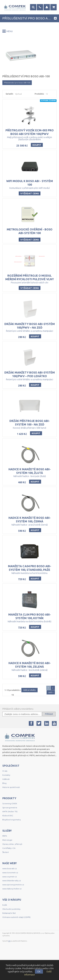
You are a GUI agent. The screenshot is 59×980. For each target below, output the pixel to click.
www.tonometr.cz (10, 892)
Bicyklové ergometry (12, 839)
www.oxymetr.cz (10, 896)
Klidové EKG (8, 835)
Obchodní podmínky (11, 929)
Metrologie (7, 860)
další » (51, 712)
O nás (5, 791)
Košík (5, 925)
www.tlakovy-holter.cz (12, 908)
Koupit (37, 147)
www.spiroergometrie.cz (13, 904)
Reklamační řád (9, 933)
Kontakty (6, 795)
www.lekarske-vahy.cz (12, 900)
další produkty (29, 710)
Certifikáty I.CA (9, 868)
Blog (4, 803)
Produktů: (39, 94)
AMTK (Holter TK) (10, 831)
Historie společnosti (11, 807)
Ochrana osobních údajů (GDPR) (16, 937)
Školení (6, 872)
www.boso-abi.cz (10, 888)
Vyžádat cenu (30, 197)
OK (39, 971)
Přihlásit (49, 734)
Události (6, 799)
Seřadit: (10, 94)
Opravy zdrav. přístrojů (12, 864)
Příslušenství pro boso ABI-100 (17, 83)
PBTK (5, 856)
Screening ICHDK (10, 823)
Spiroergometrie (10, 827)
